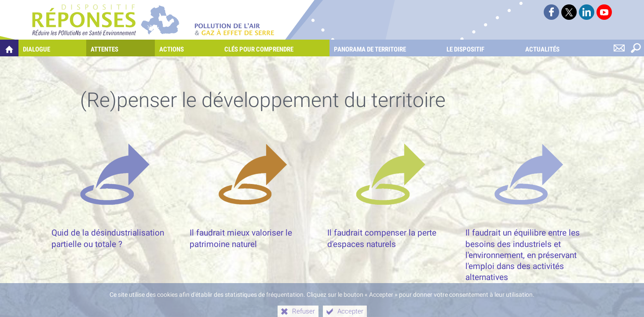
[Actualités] (558, 48)
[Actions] (187, 48)
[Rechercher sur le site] (636, 48)
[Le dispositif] (481, 48)
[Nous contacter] (619, 48)
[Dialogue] (52, 48)
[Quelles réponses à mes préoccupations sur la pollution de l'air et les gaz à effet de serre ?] (9, 48)
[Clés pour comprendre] (275, 48)
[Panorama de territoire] (386, 48)
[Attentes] (120, 48)
